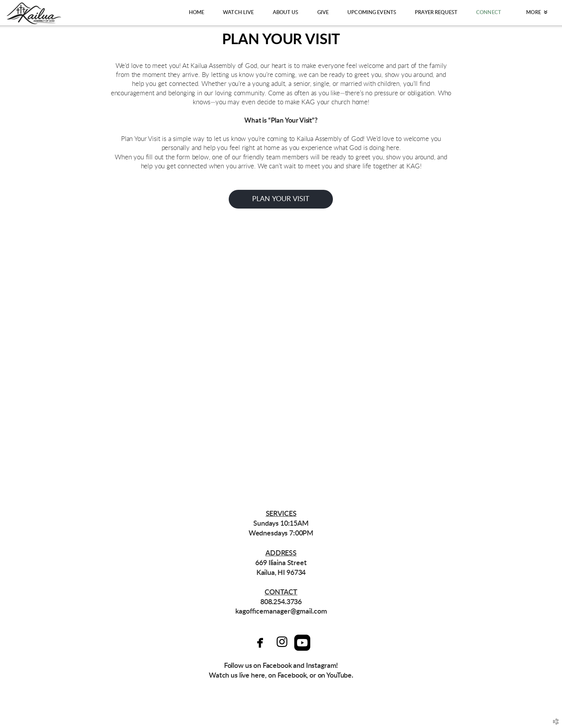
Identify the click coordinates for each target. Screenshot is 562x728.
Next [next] (544, 360)
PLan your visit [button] (281, 199)
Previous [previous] (18, 360)
